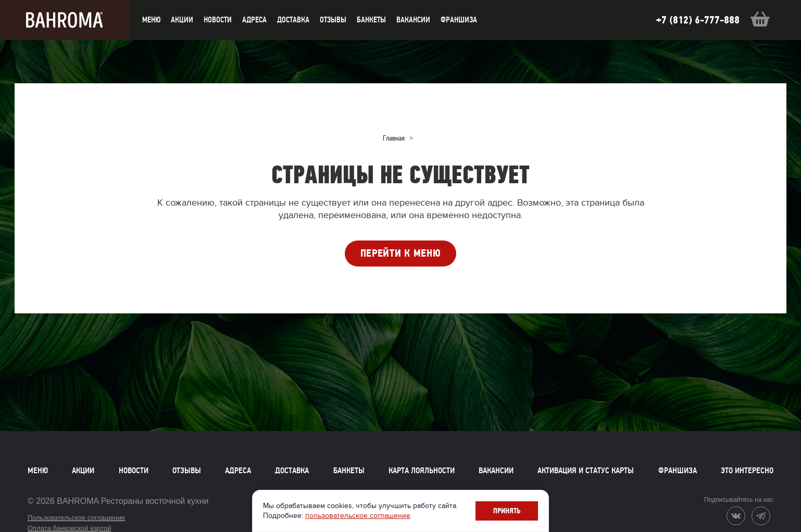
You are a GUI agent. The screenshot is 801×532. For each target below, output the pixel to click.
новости (218, 20)
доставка (293, 20)
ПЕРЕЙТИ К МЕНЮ (401, 253)
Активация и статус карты (586, 471)
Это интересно (747, 471)
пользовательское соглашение (358, 516)
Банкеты (371, 20)
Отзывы (333, 20)
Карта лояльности (422, 471)
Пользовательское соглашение (76, 518)
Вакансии (413, 20)
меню (151, 20)
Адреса (254, 20)
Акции (83, 471)
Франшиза (459, 20)
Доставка (292, 471)
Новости (134, 471)
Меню (38, 471)
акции (182, 20)
